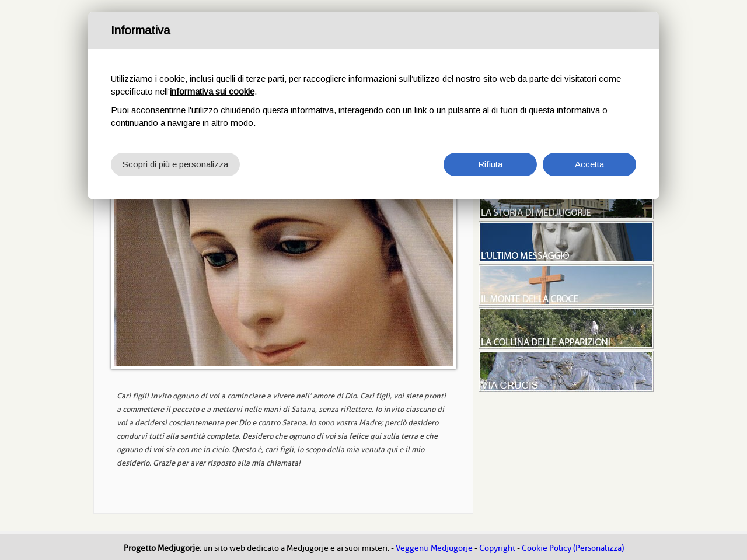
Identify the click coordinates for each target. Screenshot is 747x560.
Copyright (497, 548)
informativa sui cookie (212, 91)
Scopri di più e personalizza (175, 164)
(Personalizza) (598, 548)
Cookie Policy (547, 548)
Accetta (589, 164)
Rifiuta (490, 164)
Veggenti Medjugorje (434, 548)
